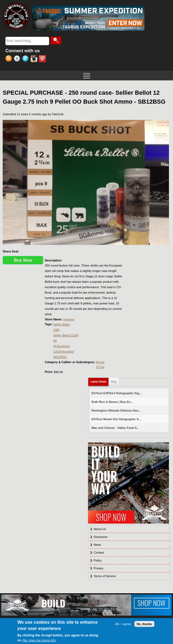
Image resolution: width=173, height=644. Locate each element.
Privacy (99, 568)
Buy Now (23, 260)
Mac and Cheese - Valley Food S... (115, 428)
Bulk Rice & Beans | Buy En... (112, 402)
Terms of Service (105, 576)
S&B (56, 330)
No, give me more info (39, 640)
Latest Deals (100, 381)
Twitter (26, 59)
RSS (10, 59)
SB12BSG (60, 357)
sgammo (69, 319)
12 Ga (100, 367)
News (97, 545)
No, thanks (144, 624)
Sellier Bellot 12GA (66, 335)
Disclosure (101, 537)
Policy (98, 560)
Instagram (35, 59)
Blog (114, 382)
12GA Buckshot (64, 351)
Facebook (18, 59)
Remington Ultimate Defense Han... (116, 410)
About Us (100, 529)
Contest (99, 553)
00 (55, 341)
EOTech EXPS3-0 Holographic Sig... (117, 393)
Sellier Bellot (62, 324)
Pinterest (43, 59)
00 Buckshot (62, 346)
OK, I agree (123, 624)
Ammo (100, 362)
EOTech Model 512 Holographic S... (116, 419)
